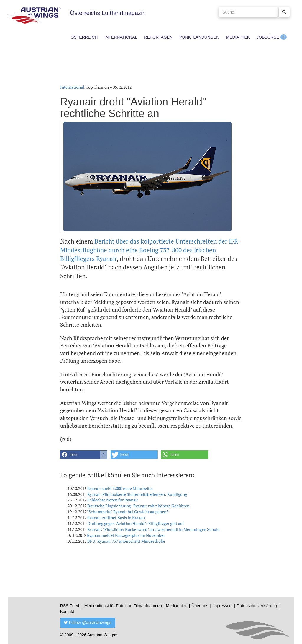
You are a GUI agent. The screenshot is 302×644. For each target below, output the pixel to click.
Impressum (223, 606)
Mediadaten (177, 606)
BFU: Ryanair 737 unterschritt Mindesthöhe (126, 541)
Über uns (200, 606)
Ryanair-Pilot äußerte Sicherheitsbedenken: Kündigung (137, 494)
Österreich (84, 37)
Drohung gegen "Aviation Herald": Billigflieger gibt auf (136, 523)
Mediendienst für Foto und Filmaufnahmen (123, 606)
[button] (84, 455)
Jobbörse (268, 37)
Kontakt (67, 612)
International (121, 37)
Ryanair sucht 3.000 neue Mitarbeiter (120, 488)
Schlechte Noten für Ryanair (113, 500)
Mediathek (238, 37)
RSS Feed (70, 606)
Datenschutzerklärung (257, 606)
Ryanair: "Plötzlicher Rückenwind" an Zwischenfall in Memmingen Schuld (154, 529)
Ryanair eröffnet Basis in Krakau (116, 518)
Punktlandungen (199, 37)
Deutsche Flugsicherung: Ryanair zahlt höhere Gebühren (138, 506)
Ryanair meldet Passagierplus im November (126, 535)
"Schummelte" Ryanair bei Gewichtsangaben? (128, 512)
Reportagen (158, 37)
